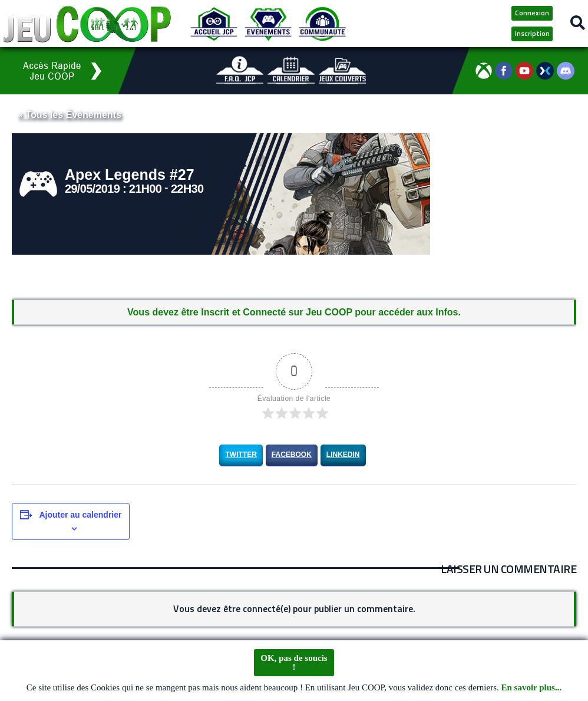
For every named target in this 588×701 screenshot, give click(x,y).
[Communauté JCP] (322, 24)
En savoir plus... (532, 690)
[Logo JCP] (87, 24)
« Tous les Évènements (70, 115)
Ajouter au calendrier (80, 515)
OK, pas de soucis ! (294, 665)
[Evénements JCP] (268, 24)
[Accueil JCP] (214, 24)
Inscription (532, 33)
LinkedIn (343, 455)
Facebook (292, 455)
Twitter (241, 455)
